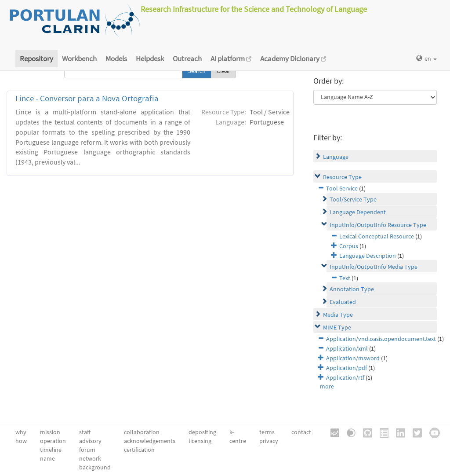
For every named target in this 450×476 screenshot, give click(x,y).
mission (50, 432)
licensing (200, 441)
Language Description (368, 256)
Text (345, 278)
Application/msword (353, 358)
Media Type (338, 315)
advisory (90, 441)
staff (85, 432)
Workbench (79, 59)
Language (336, 157)
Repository (36, 59)
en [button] (426, 59)
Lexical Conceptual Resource (377, 236)
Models (116, 59)
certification (139, 450)
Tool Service (342, 188)
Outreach (187, 59)
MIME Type (337, 327)
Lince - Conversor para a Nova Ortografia (87, 98)
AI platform (231, 59)
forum (87, 450)
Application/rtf (345, 377)
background (95, 467)
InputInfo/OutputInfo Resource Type (378, 225)
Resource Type (342, 177)
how (21, 441)
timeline (51, 450)
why (21, 432)
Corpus (349, 246)
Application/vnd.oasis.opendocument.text (381, 339)
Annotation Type (352, 289)
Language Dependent (358, 212)
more (327, 386)
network (90, 458)
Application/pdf (347, 368)
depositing (202, 432)
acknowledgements (150, 441)
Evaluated (343, 302)
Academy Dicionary (293, 59)
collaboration (142, 432)
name (47, 458)
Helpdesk (150, 59)
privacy (269, 441)
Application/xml (347, 348)
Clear (223, 71)
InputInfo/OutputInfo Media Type (374, 267)
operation (53, 441)
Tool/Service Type (353, 199)
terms (267, 432)
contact (301, 432)
